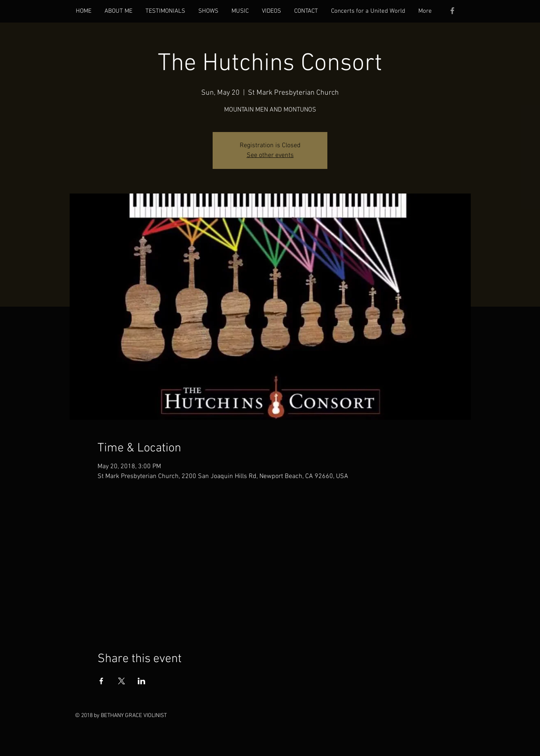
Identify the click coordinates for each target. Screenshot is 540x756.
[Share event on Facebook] (101, 681)
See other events (270, 155)
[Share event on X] (121, 681)
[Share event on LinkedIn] (142, 681)
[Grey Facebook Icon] (452, 11)
